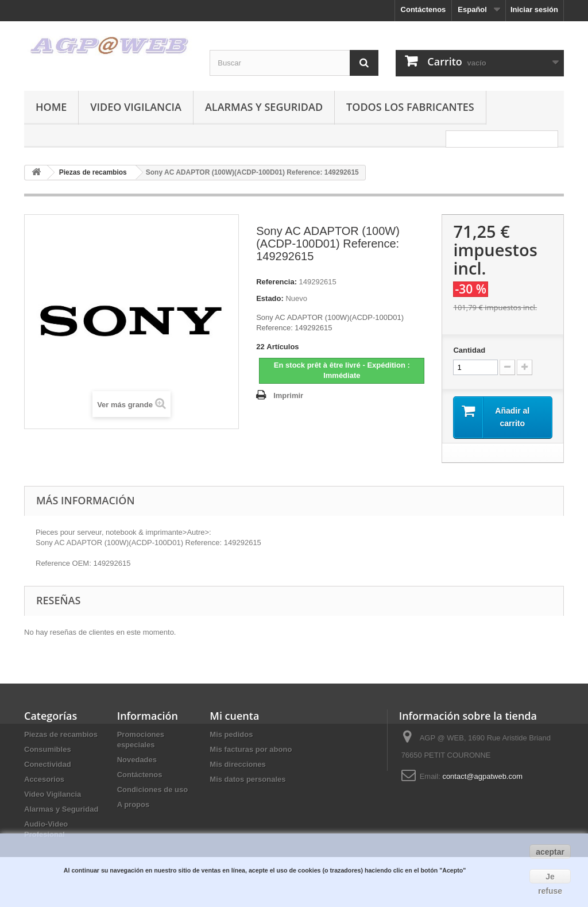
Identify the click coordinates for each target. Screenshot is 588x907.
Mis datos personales (247, 779)
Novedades (137, 760)
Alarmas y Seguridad (264, 107)
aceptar (550, 852)
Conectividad (48, 764)
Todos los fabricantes (410, 107)
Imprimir (288, 395)
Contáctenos (423, 9)
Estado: (270, 298)
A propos (134, 804)
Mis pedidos (231, 734)
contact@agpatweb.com (482, 776)
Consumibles (48, 749)
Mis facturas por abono (251, 749)
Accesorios (44, 779)
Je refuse (550, 878)
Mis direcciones (238, 764)
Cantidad (469, 350)
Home (51, 107)
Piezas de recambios (61, 734)
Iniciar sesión (534, 9)
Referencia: (276, 282)
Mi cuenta (234, 716)
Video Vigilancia (136, 107)
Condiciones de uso (153, 790)
